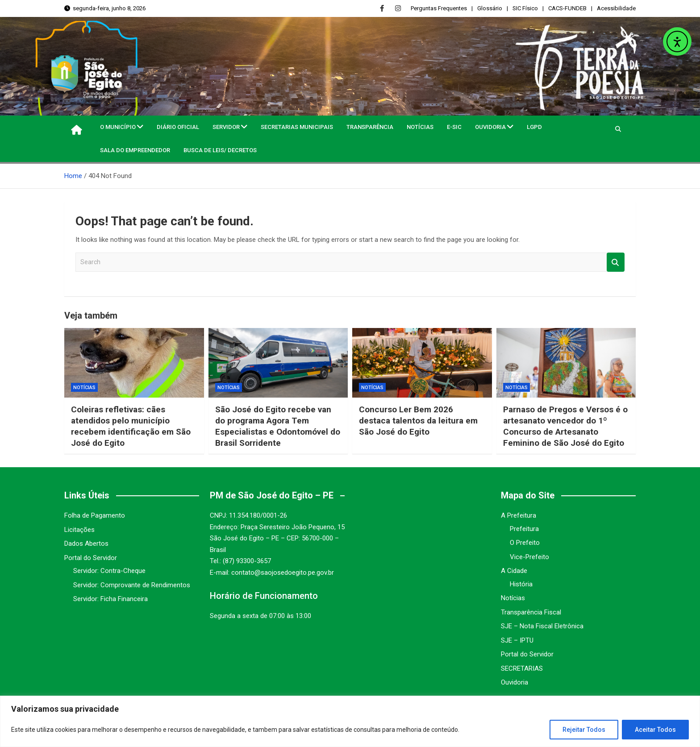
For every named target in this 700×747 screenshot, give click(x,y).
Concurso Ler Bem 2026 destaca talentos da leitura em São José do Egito (419, 420)
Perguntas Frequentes (439, 8)
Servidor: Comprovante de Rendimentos (132, 585)
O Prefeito (525, 543)
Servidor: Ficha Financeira (110, 599)
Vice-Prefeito (529, 557)
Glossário (490, 8)
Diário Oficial (178, 127)
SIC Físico (525, 8)
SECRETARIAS (522, 668)
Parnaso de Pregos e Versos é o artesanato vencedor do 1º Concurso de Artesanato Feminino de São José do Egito (565, 426)
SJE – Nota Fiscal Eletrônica (542, 626)
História (521, 584)
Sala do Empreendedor (135, 150)
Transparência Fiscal (531, 612)
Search (616, 262)
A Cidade (514, 571)
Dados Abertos (86, 544)
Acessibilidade (616, 8)
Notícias (420, 127)
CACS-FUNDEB (567, 8)
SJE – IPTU (517, 640)
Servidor (226, 127)
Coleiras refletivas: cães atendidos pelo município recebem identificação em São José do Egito (131, 426)
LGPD (534, 127)
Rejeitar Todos (584, 730)
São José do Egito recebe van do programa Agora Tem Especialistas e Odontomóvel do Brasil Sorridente (278, 426)
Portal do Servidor (91, 558)
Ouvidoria (490, 127)
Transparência (370, 127)
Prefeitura (524, 529)
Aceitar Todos (655, 730)
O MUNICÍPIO (118, 127)
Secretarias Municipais (297, 127)
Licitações (79, 530)
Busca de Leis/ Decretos (220, 150)
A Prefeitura (519, 515)
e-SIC (454, 127)
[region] (350, 721)
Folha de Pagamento (95, 515)
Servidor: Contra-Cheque (109, 571)
